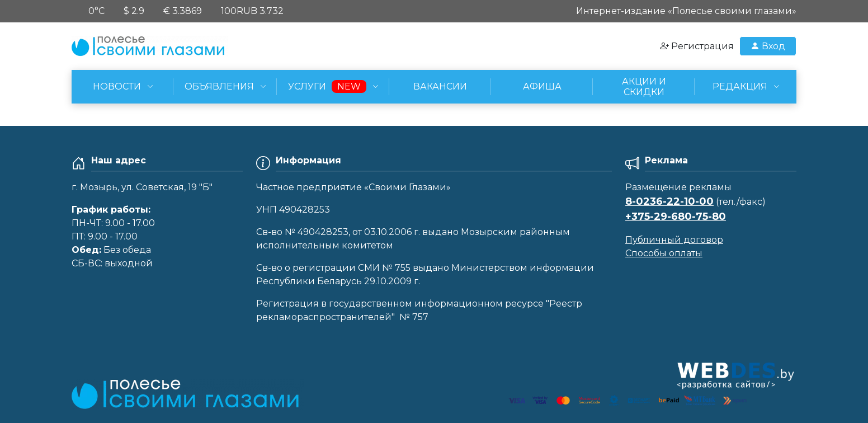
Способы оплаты (664, 253)
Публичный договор (674, 240)
